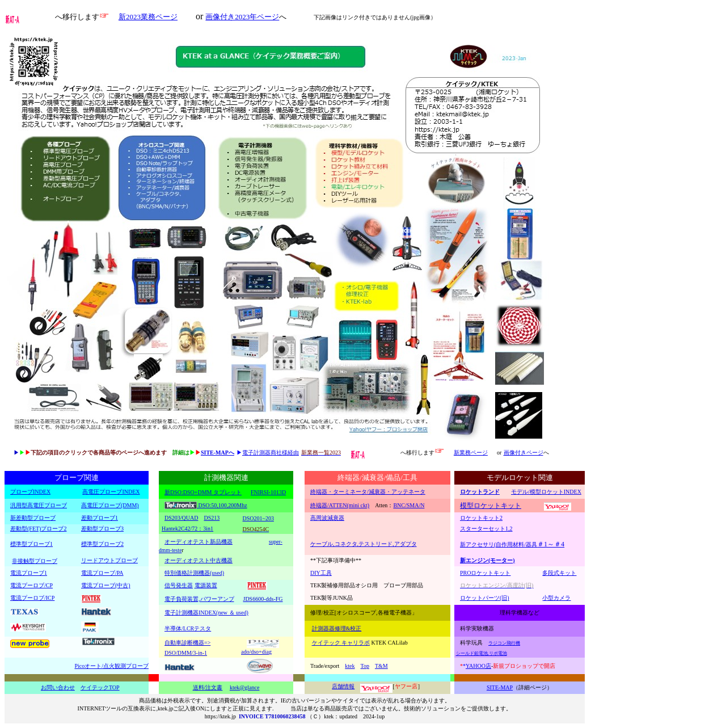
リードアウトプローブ (109, 560)
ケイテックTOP (100, 687)
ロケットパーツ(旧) (485, 598)
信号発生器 (179, 585)
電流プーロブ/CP (31, 585)
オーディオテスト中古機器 (199, 560)
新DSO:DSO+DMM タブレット (203, 492)
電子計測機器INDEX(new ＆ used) (206, 613)
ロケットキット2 (481, 518)
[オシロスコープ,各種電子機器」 (376, 613)
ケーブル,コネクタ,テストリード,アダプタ (364, 544)
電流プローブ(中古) (106, 585)
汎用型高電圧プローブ (39, 505)
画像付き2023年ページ (242, 17)
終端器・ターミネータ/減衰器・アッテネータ (368, 492)
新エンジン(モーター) (487, 560)
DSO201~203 (258, 518)
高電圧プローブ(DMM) (110, 505)
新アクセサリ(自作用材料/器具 (512, 544)
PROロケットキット (485, 573)
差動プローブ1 (100, 518)
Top (365, 666)
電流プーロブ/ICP (32, 598)
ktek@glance (245, 687)
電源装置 (206, 585)
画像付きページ (524, 453)
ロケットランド (480, 492)
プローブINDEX (30, 492)
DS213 (212, 518)
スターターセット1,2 (486, 529)
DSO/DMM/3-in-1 (186, 653)
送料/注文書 (208, 687)
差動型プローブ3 (102, 529)
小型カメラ (556, 598)
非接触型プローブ (35, 561)
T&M (381, 666)
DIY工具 (321, 573)
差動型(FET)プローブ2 (38, 529)
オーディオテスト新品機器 (199, 542)
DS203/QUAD (181, 518)
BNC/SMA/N (409, 505)
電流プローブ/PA (102, 573)
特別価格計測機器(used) (194, 573)
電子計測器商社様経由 (271, 453)
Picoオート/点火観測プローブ (111, 666)
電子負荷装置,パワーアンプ (199, 599)
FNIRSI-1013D (268, 492)
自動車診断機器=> (187, 643)
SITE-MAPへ (218, 453)
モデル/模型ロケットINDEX (546, 492)
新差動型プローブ (33, 518)
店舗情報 (343, 686)
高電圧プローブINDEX (111, 492)
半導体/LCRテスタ (188, 628)
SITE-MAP (500, 687)
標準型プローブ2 (102, 544)
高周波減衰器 (327, 518)
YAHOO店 (478, 666)
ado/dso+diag (256, 652)
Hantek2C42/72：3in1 (187, 529)
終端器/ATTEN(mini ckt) (340, 505)
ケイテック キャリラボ (341, 643)
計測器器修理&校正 (337, 628)
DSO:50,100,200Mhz (222, 505)
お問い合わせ (58, 687)
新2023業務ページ (148, 17)
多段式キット (559, 573)
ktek (350, 666)
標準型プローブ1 (31, 544)
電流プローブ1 (29, 573)
